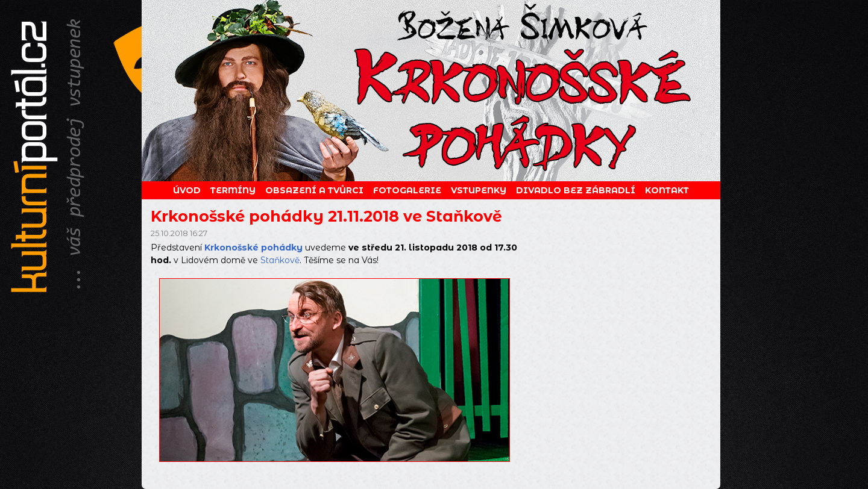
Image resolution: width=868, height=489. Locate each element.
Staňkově (280, 260)
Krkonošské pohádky (253, 248)
